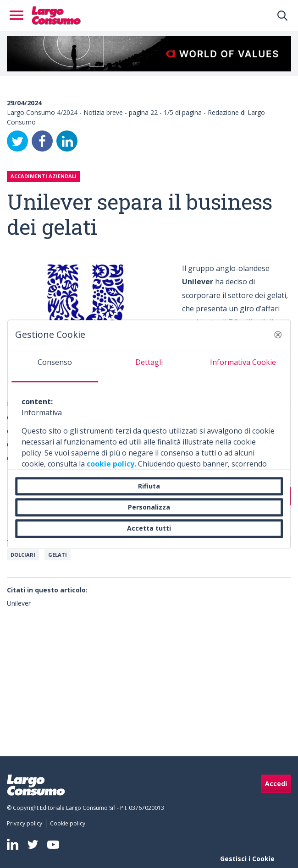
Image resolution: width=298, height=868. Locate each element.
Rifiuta (149, 486)
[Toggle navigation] (19, 16)
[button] (278, 335)
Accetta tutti (149, 529)
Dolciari (23, 555)
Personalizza (149, 507)
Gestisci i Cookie (247, 859)
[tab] (55, 366)
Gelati (58, 555)
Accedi (276, 784)
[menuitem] (26, 824)
